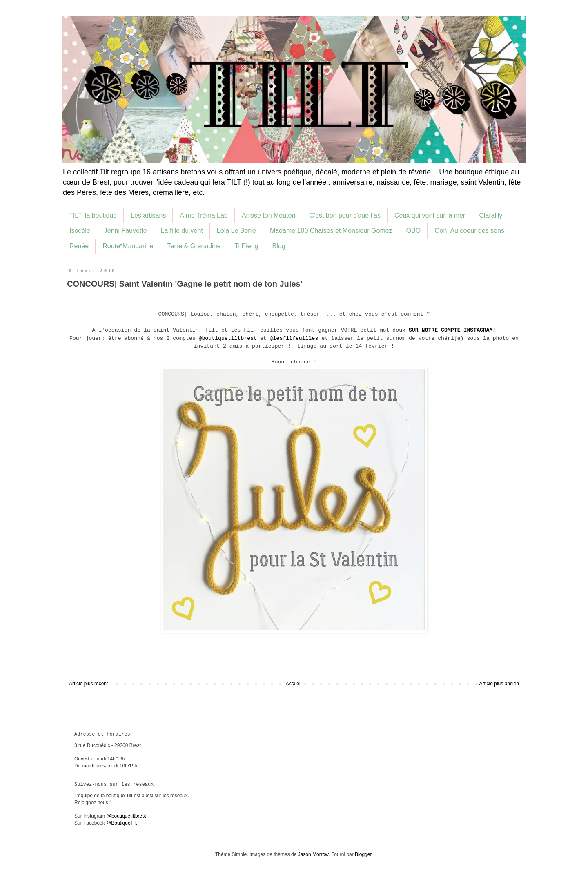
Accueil (294, 684)
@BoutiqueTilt (121, 823)
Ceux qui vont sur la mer (430, 215)
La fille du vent (182, 231)
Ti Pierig (246, 246)
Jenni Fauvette (126, 231)
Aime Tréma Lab (204, 215)
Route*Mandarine (128, 246)
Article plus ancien (499, 684)
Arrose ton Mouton (269, 215)
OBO (414, 231)
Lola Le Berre (236, 231)
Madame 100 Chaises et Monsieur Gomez (331, 231)
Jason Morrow (313, 854)
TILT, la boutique (93, 215)
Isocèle (80, 231)
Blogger (363, 854)
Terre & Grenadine (194, 246)
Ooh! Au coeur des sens (469, 231)
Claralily (491, 215)
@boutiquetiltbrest (228, 338)
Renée (79, 246)
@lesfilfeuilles (294, 338)
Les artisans (148, 215)
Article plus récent (88, 684)
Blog (279, 246)
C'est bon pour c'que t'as (345, 215)
